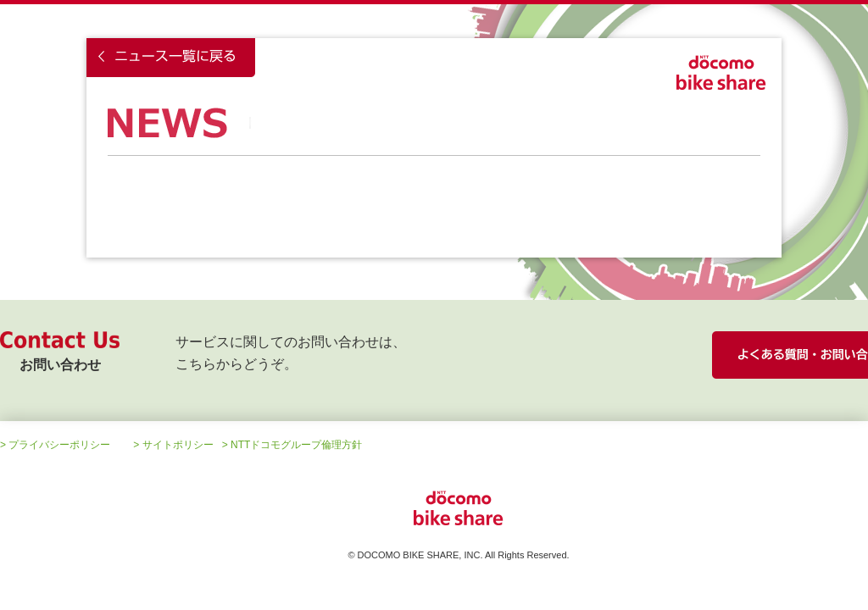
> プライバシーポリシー (55, 445)
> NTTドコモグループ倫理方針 (292, 445)
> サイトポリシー (173, 445)
